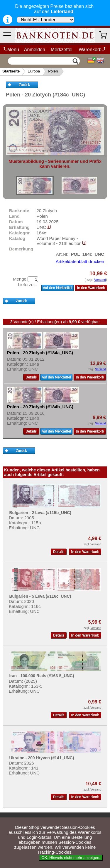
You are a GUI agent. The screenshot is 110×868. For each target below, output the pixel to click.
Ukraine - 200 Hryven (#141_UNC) (42, 758)
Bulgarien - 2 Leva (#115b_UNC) (40, 513)
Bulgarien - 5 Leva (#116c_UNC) (40, 596)
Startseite (11, 71)
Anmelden (35, 50)
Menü (11, 50)
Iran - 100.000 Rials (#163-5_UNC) (42, 676)
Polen (53, 71)
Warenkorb (93, 50)
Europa (34, 71)
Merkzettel (62, 50)
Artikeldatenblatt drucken (80, 261)
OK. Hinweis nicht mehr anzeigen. (71, 858)
